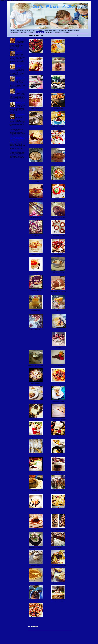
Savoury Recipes (49, 32)
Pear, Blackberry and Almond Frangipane (20, 91)
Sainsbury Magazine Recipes (50, 30)
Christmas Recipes (14, 32)
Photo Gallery (28, 30)
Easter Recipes (23, 32)
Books (34, 30)
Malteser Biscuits (15, 151)
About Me (13, 30)
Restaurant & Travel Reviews (74, 30)
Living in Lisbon (20, 30)
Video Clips (40, 30)
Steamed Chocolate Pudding (36, 127)
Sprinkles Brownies (15, 128)
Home (50, 641)
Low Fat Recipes (66, 32)
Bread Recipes (57, 32)
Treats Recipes (32, 32)
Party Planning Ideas (62, 30)
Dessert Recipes (40, 32)
